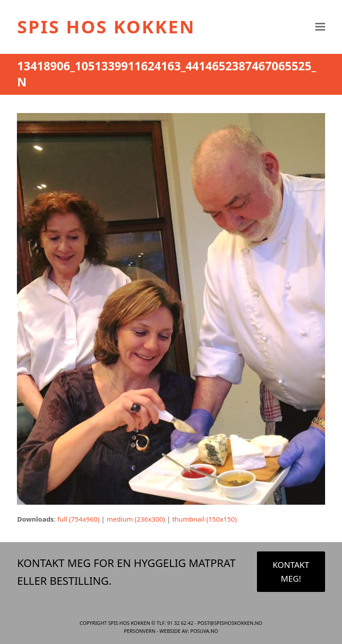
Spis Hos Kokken (106, 26)
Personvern (140, 631)
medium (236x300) (136, 519)
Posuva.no (204, 631)
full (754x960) (79, 519)
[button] (320, 27)
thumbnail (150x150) (205, 519)
